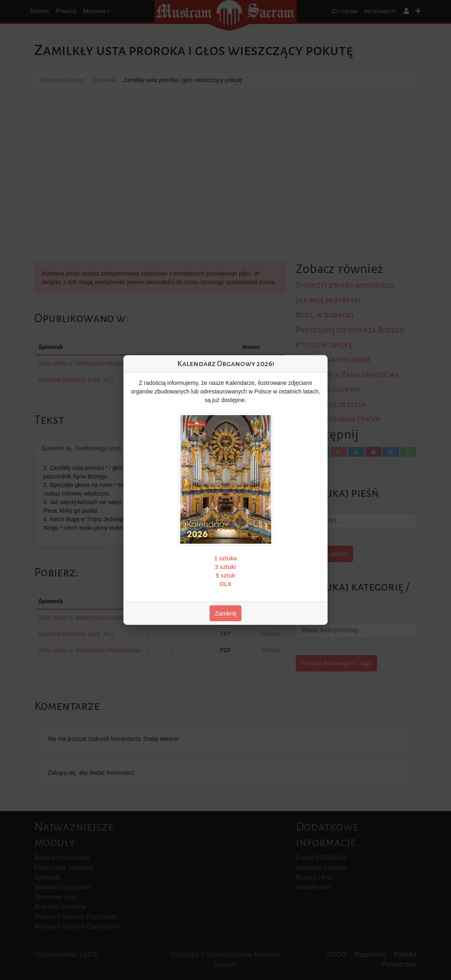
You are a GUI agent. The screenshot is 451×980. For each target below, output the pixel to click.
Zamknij (226, 613)
